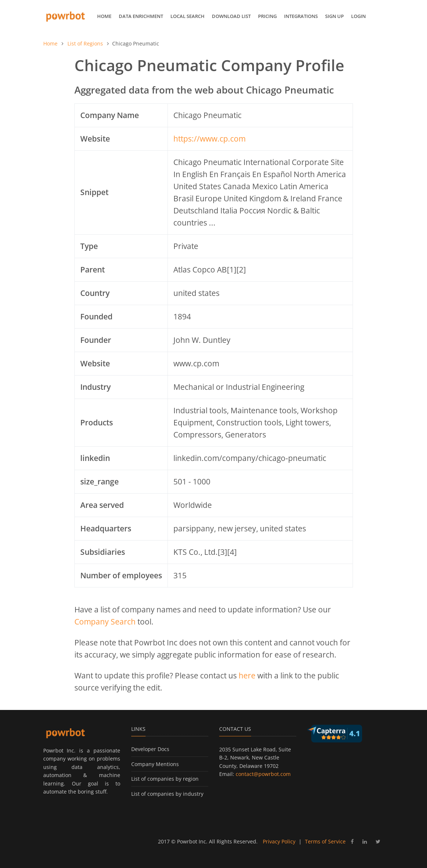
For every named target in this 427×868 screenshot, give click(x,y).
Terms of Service (325, 841)
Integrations (301, 16)
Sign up (334, 16)
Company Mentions (155, 764)
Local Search (187, 16)
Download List (231, 16)
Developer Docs (150, 749)
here (247, 675)
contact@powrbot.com (263, 774)
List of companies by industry (167, 794)
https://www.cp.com (209, 139)
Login (358, 16)
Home (104, 16)
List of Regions (85, 43)
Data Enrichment (141, 16)
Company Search (105, 622)
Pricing (267, 16)
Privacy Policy (279, 841)
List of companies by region (165, 779)
